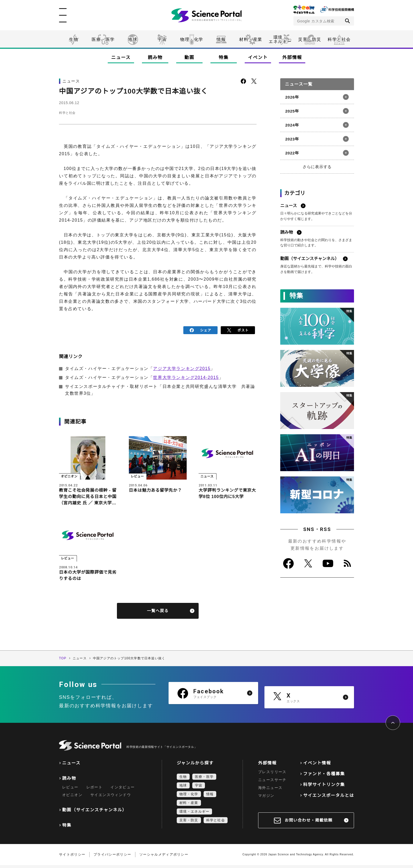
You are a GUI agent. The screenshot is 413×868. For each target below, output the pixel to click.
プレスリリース (272, 775)
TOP (63, 661)
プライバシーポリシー (112, 857)
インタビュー (122, 790)
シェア (201, 330)
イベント (258, 58)
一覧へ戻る (158, 614)
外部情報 (292, 58)
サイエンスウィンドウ (111, 798)
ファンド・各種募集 (324, 777)
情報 (221, 39)
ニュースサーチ (272, 783)
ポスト (238, 330)
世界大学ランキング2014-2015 (186, 376)
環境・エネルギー (194, 814)
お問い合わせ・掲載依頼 (309, 823)
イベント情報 (317, 766)
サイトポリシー (72, 857)
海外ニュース (270, 791)
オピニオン (72, 798)
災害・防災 (310, 39)
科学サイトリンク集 (324, 787)
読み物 (155, 58)
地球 (133, 39)
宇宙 (162, 39)
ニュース (121, 58)
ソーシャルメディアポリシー (164, 857)
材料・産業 (251, 39)
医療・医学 (103, 39)
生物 (74, 39)
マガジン (266, 798)
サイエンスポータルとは (329, 798)
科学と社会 (339, 39)
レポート (95, 790)
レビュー (70, 790)
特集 (223, 58)
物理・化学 (192, 39)
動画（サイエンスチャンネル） (94, 813)
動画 (189, 58)
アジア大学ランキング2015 (182, 367)
